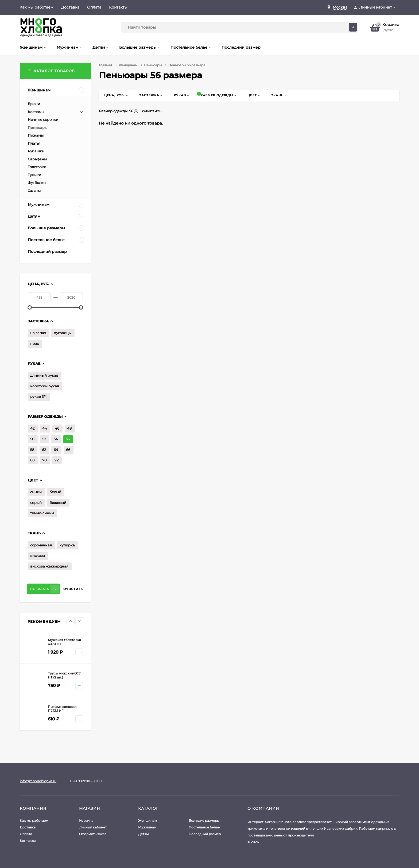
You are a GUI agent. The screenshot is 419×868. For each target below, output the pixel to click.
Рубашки (36, 151)
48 (69, 428)
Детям (143, 834)
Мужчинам (147, 827)
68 (32, 460)
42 (32, 428)
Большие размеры (204, 821)
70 (44, 460)
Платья (34, 143)
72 (57, 460)
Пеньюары (153, 65)
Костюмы (36, 112)
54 (56, 439)
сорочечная (41, 545)
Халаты (34, 191)
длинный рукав (44, 375)
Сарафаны (37, 159)
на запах (38, 333)
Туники (34, 175)
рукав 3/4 (38, 396)
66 (68, 450)
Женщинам (128, 65)
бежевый (58, 503)
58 (32, 450)
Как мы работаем (36, 7)
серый (36, 503)
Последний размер (205, 834)
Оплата (94, 7)
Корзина (86, 821)
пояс (34, 344)
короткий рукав (45, 386)
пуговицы (63, 333)
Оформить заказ (93, 834)
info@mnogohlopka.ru (38, 781)
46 (57, 428)
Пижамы (36, 135)
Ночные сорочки (43, 119)
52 (44, 439)
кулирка (67, 545)
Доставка (70, 7)
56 (68, 439)
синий (36, 492)
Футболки (37, 183)
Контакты (118, 7)
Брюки (34, 104)
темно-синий (42, 513)
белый (55, 492)
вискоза (38, 555)
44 (45, 428)
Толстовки (37, 167)
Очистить (73, 589)
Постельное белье (204, 827)
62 (44, 450)
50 (32, 439)
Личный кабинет (93, 827)
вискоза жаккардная (49, 566)
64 (56, 450)
